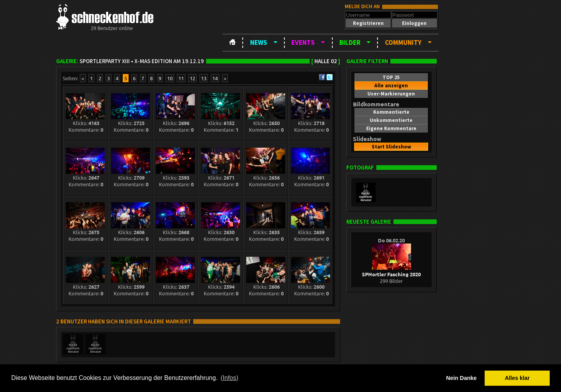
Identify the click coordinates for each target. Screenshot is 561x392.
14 (215, 78)
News (259, 42)
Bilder (350, 42)
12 (192, 78)
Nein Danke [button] (461, 378)
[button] (368, 23)
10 (170, 78)
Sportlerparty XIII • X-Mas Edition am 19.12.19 (142, 61)
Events (303, 42)
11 (181, 78)
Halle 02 (326, 61)
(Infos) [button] (229, 378)
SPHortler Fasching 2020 (391, 271)
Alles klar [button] (517, 378)
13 (204, 78)
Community (403, 42)
